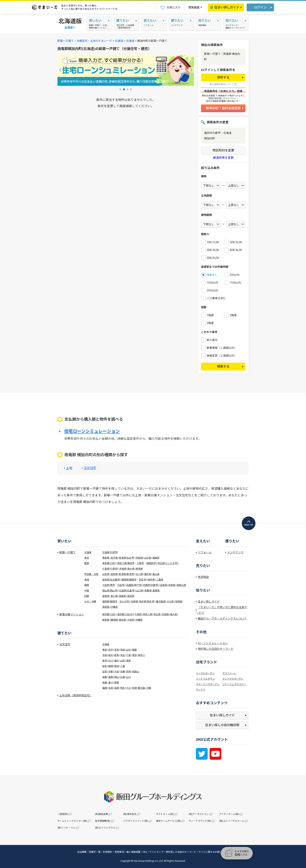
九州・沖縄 (90, 602)
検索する (223, 366)
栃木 (111, 655)
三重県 (160, 580)
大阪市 (121, 585)
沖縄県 (114, 607)
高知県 (131, 596)
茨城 (105, 655)
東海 (87, 580)
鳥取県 (148, 591)
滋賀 (105, 672)
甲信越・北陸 (91, 574)
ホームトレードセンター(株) (72, 821)
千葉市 (114, 569)
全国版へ (70, 28)
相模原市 (151, 563)
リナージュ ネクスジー (234, 684)
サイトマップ (156, 852)
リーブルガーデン (205, 673)
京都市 (154, 585)
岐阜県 (151, 580)
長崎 (117, 688)
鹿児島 (141, 688)
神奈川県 (122, 563)
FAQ (145, 852)
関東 (87, 563)
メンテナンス (235, 552)
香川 (111, 683)
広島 (123, 677)
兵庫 (123, 672)
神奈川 (141, 655)
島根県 (156, 591)
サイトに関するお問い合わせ (214, 852)
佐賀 (111, 688)
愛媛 (117, 683)
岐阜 (105, 666)
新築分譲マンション (72, 614)
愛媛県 (106, 596)
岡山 (117, 677)
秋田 (123, 650)
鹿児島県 (161, 602)
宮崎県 (179, 602)
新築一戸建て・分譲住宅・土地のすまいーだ (85, 41)
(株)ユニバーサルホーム (232, 821)
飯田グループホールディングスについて (222, 619)
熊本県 (143, 602)
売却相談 (203, 577)
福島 (134, 650)
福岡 (105, 688)
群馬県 (139, 569)
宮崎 (134, 688)
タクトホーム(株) (165, 814)
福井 (117, 661)
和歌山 (136, 672)
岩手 (111, 650)
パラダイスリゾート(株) (136, 821)
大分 (128, 688)
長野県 (114, 574)
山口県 (140, 591)
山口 (128, 677)
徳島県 (122, 596)
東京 (134, 655)
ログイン (260, 7)
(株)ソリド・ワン (66, 828)
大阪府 (106, 585)
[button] (60, 70)
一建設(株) (63, 814)
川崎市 (140, 563)
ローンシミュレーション (213, 643)
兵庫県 (130, 585)
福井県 (148, 574)
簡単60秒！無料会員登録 (223, 108)
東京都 (106, 563)
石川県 (139, 574)
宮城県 (122, 558)
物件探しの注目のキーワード (216, 649)
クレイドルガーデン (233, 679)
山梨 (123, 661)
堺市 (112, 585)
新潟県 (122, 574)
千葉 (128, 655)
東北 (87, 558)
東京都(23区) (109, 614)
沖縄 (149, 688)
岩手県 (114, 558)
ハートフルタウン (205, 679)
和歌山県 (181, 585)
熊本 (123, 688)
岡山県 (106, 591)
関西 (87, 585)
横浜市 (131, 563)
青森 (105, 650)
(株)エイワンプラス (105, 828)
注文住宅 (90, 468)
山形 (128, 650)
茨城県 (123, 569)
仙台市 (130, 558)
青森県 (106, 558)
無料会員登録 (208, 96)
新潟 (105, 661)
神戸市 (138, 585)
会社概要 (82, 852)
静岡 (111, 666)
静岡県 (125, 580)
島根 (111, 677)
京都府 (147, 585)
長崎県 (106, 607)
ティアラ (201, 690)
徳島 (105, 683)
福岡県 (106, 602)
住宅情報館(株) (103, 821)
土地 (69, 468)
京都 (111, 672)
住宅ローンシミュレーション (92, 431)
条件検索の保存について (222, 84)
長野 (128, 661)
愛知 (117, 666)
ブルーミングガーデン (208, 684)
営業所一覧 (95, 852)
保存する (223, 77)
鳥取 (105, 677)
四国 (87, 596)
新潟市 (130, 574)
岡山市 (114, 591)
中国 (87, 591)
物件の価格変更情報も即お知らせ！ (223, 101)
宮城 (117, 650)
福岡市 (114, 602)
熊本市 (150, 602)
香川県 (114, 596)
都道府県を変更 (223, 158)
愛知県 (106, 580)
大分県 (170, 602)
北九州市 (124, 602)
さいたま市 (171, 563)
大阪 (117, 672)
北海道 (119, 41)
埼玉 (123, 655)
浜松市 (142, 580)
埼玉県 (161, 563)
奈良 (128, 672)
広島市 (131, 591)
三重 (123, 666)
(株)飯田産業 (101, 814)
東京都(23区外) (125, 614)
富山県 (156, 574)
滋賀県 (164, 585)
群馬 (117, 655)
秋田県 (139, 558)
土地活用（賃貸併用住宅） (76, 695)
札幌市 (114, 552)
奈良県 (172, 585)
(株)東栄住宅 (130, 814)
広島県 (123, 591)
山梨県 (106, 574)
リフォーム (205, 552)
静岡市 (133, 580)
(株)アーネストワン (199, 814)
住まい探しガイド (224, 7)
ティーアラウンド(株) (200, 821)
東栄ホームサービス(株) (168, 821)
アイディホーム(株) (229, 814)
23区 (113, 563)
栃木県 (131, 569)
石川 (111, 661)
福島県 (156, 558)
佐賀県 (134, 602)
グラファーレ (229, 673)
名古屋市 (115, 580)
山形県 (148, 558)
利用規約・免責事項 (113, 852)
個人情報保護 (133, 852)
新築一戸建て (68, 552)
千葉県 (106, 569)
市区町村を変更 (223, 150)
